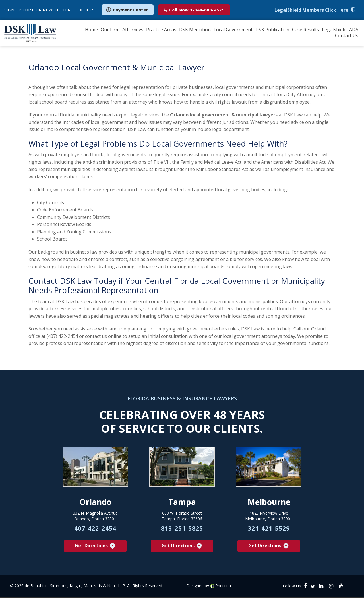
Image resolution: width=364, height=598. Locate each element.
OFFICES (86, 10)
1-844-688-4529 (194, 10)
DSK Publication (272, 30)
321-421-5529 (269, 529)
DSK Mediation (195, 30)
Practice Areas (161, 30)
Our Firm (110, 30)
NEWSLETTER (37, 10)
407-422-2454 (95, 529)
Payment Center (127, 10)
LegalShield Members (311, 10)
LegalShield (334, 30)
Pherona (223, 587)
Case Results (306, 30)
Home (91, 30)
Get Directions (95, 547)
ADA (354, 30)
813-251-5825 (182, 529)
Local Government (233, 30)
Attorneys (133, 30)
